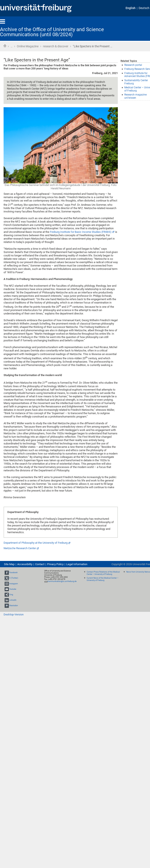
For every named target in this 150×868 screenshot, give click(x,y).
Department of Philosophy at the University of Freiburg (36, 543)
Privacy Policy (55, 564)
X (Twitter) (14, 578)
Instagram (14, 584)
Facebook (13, 572)
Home (5, 46)
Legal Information (77, 564)
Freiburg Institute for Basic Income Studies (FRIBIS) (81, 232)
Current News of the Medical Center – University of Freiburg (103, 579)
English (131, 8)
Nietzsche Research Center (20, 548)
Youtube (13, 589)
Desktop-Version (14, 614)
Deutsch (144, 8)
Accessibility (25, 564)
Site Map (9, 564)
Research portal (133, 65)
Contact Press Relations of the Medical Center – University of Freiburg (103, 573)
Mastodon (14, 606)
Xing (11, 595)
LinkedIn (13, 600)
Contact (40, 564)
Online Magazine (28, 46)
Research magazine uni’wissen (135, 96)
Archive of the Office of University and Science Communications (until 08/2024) (52, 32)
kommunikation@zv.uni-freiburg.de (62, 581)
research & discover (56, 46)
